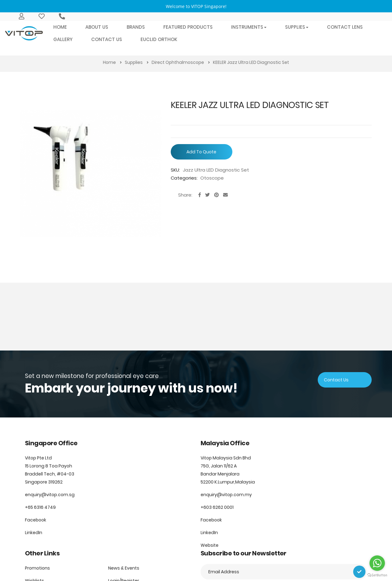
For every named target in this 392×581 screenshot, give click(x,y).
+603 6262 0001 (217, 507)
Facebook (36, 520)
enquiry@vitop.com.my (226, 495)
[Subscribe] (359, 572)
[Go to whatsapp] (377, 563)
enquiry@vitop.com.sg (50, 495)
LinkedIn (34, 533)
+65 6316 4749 (40, 507)
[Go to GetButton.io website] (377, 575)
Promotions (37, 568)
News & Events (124, 568)
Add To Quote (201, 152)
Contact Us (336, 380)
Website (210, 545)
